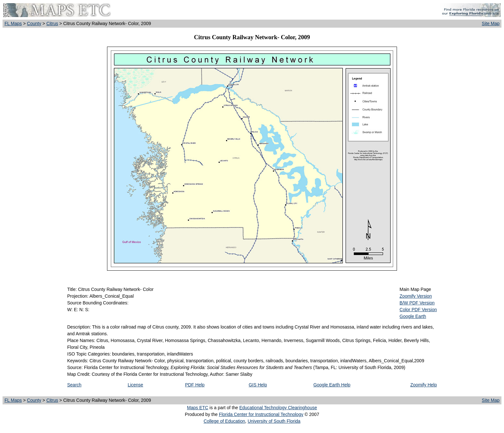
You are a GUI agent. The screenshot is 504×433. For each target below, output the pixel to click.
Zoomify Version (416, 296)
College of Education (224, 421)
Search (74, 385)
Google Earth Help (332, 385)
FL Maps (13, 23)
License (135, 385)
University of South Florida (274, 421)
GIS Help (258, 385)
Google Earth (413, 316)
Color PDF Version (418, 310)
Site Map (491, 23)
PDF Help (195, 385)
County (34, 23)
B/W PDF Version (417, 303)
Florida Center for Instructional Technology (261, 414)
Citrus (52, 23)
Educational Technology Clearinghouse (278, 408)
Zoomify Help (424, 385)
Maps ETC (198, 408)
